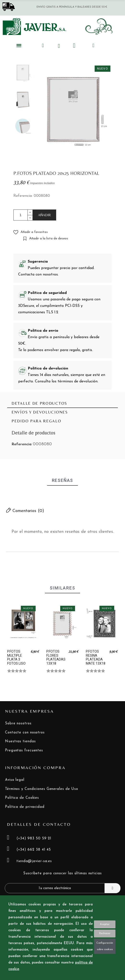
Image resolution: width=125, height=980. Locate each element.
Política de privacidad (25, 807)
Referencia (22, 444)
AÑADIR (44, 215)
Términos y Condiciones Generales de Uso (42, 789)
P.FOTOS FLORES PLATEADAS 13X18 (56, 657)
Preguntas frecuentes (24, 751)
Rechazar (105, 933)
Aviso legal (15, 780)
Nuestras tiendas (20, 741)
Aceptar (105, 924)
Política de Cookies (22, 798)
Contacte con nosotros (25, 733)
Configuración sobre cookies (105, 946)
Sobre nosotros (18, 724)
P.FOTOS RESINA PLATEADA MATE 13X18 (96, 657)
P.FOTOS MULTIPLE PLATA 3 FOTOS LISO (16, 657)
